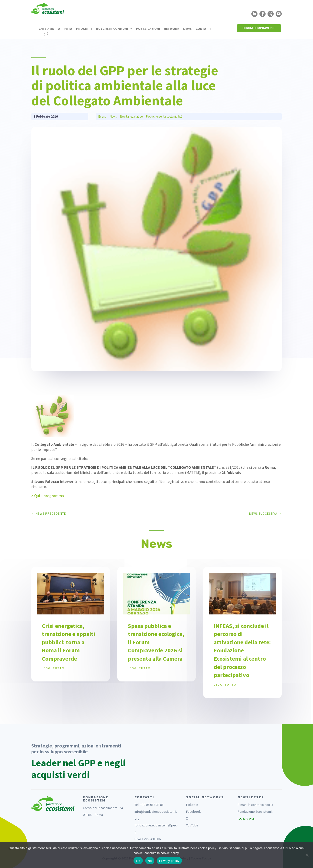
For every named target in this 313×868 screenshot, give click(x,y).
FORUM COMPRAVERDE (259, 28)
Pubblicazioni (148, 29)
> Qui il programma (48, 496)
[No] (307, 855)
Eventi (102, 117)
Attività (65, 29)
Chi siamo (46, 29)
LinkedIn (192, 805)
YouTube (192, 825)
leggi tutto (53, 668)
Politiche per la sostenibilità (164, 117)
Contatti (203, 29)
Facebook (193, 812)
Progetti (84, 29)
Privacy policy (169, 861)
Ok (138, 861)
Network (172, 29)
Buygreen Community (114, 29)
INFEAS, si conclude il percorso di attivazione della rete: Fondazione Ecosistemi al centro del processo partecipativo (242, 651)
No (150, 861)
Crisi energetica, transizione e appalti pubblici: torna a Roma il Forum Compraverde (68, 642)
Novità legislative (131, 117)
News (187, 29)
